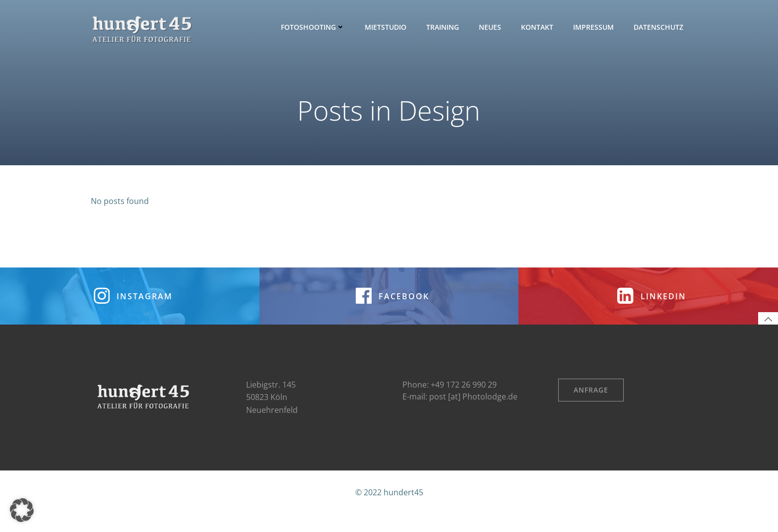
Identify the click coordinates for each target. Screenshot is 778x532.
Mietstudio (387, 27)
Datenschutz (660, 27)
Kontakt (539, 27)
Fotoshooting (314, 27)
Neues (491, 27)
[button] (22, 510)
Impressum (595, 27)
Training (444, 27)
